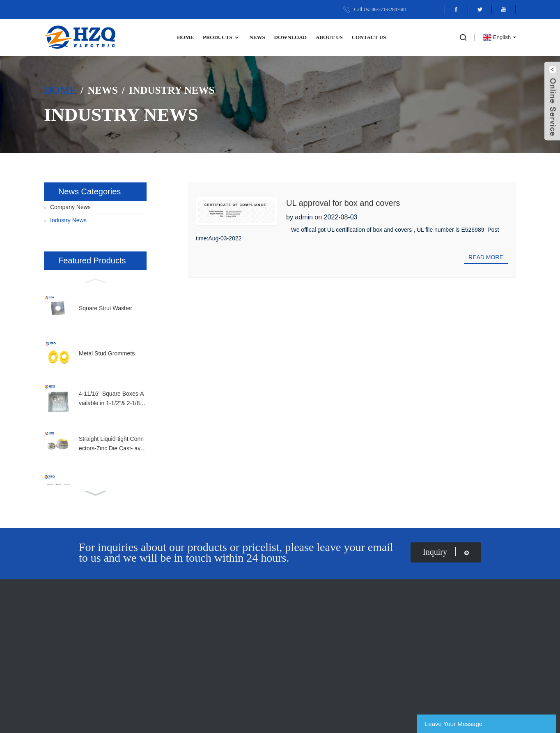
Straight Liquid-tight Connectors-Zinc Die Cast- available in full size (112, 444)
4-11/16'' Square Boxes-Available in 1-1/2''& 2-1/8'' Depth (111, 399)
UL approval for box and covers (343, 203)
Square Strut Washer (106, 308)
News (257, 37)
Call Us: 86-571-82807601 (380, 9)
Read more (486, 257)
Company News (70, 207)
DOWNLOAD (290, 37)
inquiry (446, 552)
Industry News (172, 90)
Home (185, 37)
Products (222, 38)
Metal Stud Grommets (107, 353)
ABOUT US (329, 37)
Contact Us (369, 37)
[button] (95, 280)
